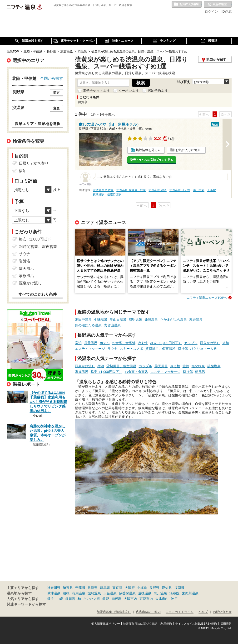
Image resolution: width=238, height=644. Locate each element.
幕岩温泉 (196, 319)
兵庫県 (93, 588)
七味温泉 (101, 319)
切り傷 (183, 349)
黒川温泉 (160, 593)
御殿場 (116, 599)
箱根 (66, 593)
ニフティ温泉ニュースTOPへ (207, 298)
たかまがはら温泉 (174, 319)
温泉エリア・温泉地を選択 (38, 124)
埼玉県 (68, 588)
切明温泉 (135, 319)
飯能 (106, 599)
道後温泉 (145, 593)
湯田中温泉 (83, 319)
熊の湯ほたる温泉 (88, 325)
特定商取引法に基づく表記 (140, 624)
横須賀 (70, 599)
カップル (191, 343)
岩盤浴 (25, 261)
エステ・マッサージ (90, 349)
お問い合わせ (222, 612)
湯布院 (174, 593)
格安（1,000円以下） (166, 343)
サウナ (112, 349)
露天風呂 (91, 343)
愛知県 (167, 588)
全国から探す (52, 78)
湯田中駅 (199, 190)
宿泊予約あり (158, 91)
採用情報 (226, 624)
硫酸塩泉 (214, 366)
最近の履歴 (218, 5)
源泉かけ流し (210, 343)
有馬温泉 (79, 593)
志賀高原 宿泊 (157, 190)
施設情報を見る (147, 150)
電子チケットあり (96, 91)
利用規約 (166, 624)
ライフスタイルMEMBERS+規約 (196, 624)
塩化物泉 (198, 366)
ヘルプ (203, 612)
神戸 (174, 599)
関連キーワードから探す (26, 604)
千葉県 (80, 588)
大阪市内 (130, 599)
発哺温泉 (151, 319)
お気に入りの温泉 (187, 5)
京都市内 (146, 599)
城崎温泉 (94, 593)
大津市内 (162, 599)
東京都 (117, 588)
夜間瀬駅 (99, 194)
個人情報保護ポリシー (106, 624)
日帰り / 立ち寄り (34, 163)
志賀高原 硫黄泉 (103, 190)
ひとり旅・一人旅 (203, 349)
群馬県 (105, 588)
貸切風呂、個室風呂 (160, 349)
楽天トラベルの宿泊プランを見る (152, 160)
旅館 (226, 343)
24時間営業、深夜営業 (38, 247)
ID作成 (227, 11)
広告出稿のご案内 (148, 612)
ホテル (105, 343)
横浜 (50, 599)
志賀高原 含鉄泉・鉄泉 (131, 190)
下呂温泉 (110, 593)
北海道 (142, 588)
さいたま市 (92, 599)
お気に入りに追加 (188, 150)
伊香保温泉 (127, 593)
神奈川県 (54, 588)
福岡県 (179, 588)
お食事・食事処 (124, 343)
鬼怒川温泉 (190, 593)
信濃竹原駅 (114, 194)
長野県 (154, 588)
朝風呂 (200, 372)
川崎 (59, 599)
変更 (56, 93)
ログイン (211, 11)
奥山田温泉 (118, 319)
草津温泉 (54, 593)
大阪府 (130, 588)
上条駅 (212, 190)
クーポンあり (129, 91)
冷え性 (143, 343)
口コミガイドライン (180, 612)
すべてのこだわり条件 (38, 294)
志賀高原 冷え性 (180, 190)
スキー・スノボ (131, 349)
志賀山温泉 (112, 325)
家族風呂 (82, 372)
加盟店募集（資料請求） (114, 612)
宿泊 (78, 343)
